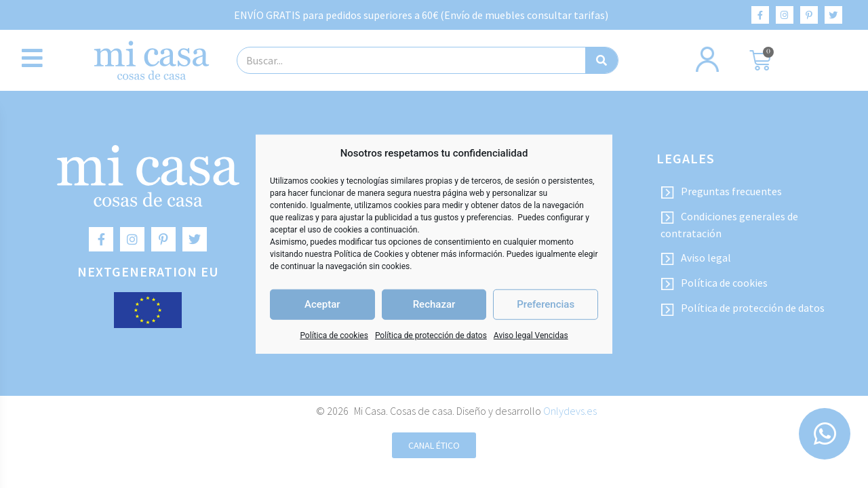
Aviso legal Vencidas (531, 335)
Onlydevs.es (570, 411)
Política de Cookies (369, 253)
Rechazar (434, 304)
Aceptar (322, 304)
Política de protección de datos (431, 335)
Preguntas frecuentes (721, 192)
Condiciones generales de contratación (729, 224)
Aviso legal (696, 258)
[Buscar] (601, 60)
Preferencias (546, 304)
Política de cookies (334, 335)
